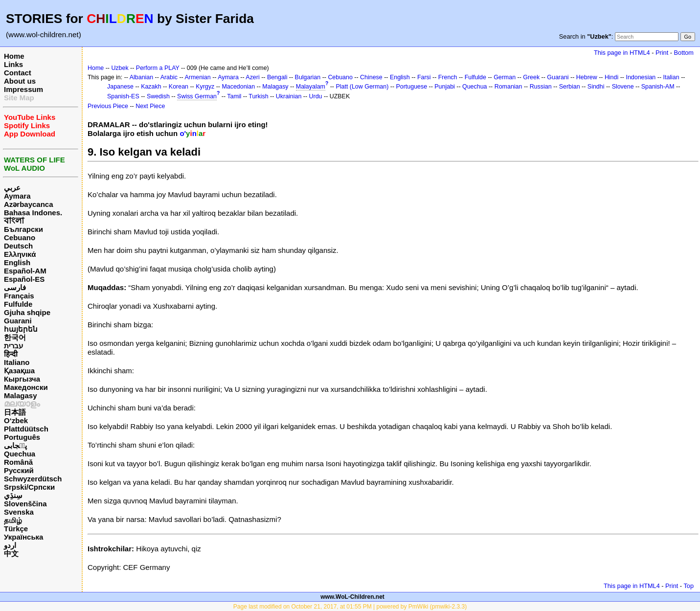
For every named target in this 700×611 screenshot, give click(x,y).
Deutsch (18, 246)
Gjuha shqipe (27, 312)
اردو (10, 545)
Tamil (234, 96)
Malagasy (21, 396)
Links (13, 64)
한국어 (15, 337)
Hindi (611, 77)
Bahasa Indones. (33, 213)
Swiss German (197, 96)
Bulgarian (308, 77)
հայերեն (21, 329)
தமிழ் (13, 520)
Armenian (197, 77)
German (505, 77)
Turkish (258, 96)
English (17, 262)
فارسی (15, 287)
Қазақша (19, 371)
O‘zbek (16, 420)
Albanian (141, 77)
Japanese (120, 87)
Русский (19, 470)
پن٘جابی (15, 445)
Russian (541, 87)
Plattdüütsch (26, 429)
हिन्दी (11, 354)
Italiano (17, 362)
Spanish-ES (123, 96)
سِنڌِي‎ (13, 495)
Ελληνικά (20, 254)
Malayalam (311, 87)
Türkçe (16, 529)
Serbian (570, 87)
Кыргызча (22, 379)
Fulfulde (18, 304)
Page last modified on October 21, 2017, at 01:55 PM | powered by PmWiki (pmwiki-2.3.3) (350, 607)
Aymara (17, 196)
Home (14, 56)
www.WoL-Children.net (352, 597)
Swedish (158, 96)
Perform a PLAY (158, 68)
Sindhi (596, 87)
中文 (11, 554)
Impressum (23, 89)
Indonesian (641, 77)
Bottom (684, 53)
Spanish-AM (658, 87)
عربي (12, 188)
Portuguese (412, 87)
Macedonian (238, 87)
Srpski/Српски (29, 487)
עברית (13, 346)
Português (22, 437)
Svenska (19, 512)
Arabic (169, 77)
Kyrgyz (205, 87)
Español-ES (24, 279)
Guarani (18, 321)
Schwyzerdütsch (33, 479)
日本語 (15, 412)
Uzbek (120, 68)
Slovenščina (25, 504)
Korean (179, 87)
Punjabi (445, 87)
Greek (531, 77)
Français (19, 296)
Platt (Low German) (362, 87)
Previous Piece (108, 106)
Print (662, 53)
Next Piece (150, 106)
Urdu (316, 96)
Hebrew (587, 77)
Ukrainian (289, 96)
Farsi (424, 77)
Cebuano (20, 238)
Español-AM (25, 271)
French (448, 77)
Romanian (508, 87)
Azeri (252, 77)
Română (18, 462)
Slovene (623, 87)
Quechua (20, 454)
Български (23, 229)
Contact (18, 73)
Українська (23, 537)
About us (20, 81)
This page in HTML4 (622, 53)
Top (689, 586)
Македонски (26, 387)
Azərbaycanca (29, 204)
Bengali (277, 77)
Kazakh (151, 87)
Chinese (371, 77)
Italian (671, 77)
